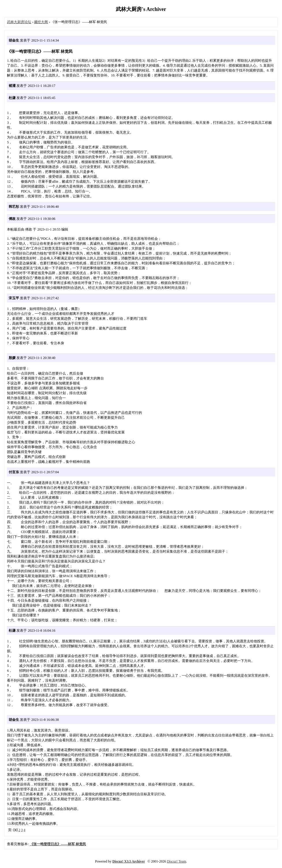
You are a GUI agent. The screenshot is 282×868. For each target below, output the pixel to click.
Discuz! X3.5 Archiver (129, 861)
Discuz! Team (177, 861)
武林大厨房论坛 (19, 22)
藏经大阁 (41, 22)
